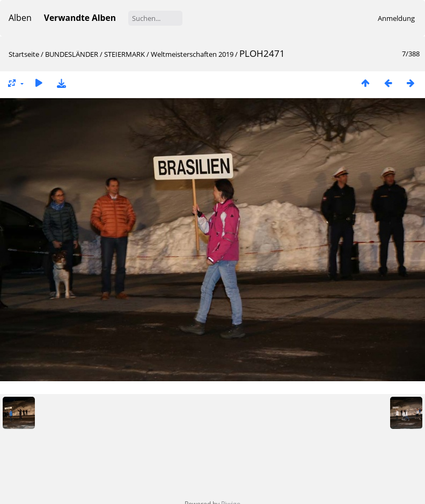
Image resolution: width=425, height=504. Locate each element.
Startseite (24, 54)
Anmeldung (396, 18)
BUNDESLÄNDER (72, 54)
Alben (20, 18)
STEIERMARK (124, 54)
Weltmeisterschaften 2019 (192, 54)
